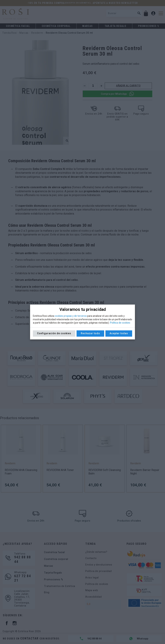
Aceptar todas (119, 333)
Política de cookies (120, 323)
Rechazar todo (90, 333)
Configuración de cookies (54, 333)
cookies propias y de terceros (71, 316)
